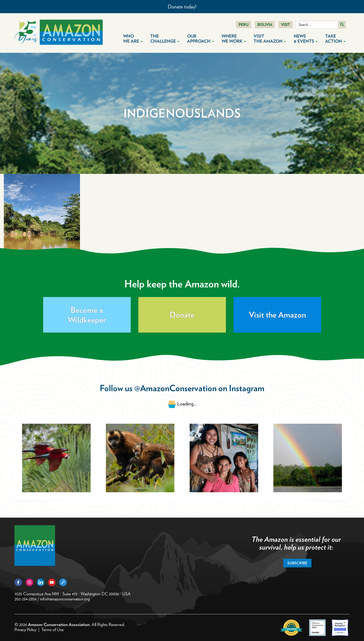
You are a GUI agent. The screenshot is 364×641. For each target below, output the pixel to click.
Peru (244, 25)
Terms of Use (53, 630)
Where (234, 39)
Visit (286, 25)
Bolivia (265, 25)
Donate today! (182, 7)
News (306, 39)
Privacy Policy (25, 630)
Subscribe (297, 563)
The (165, 39)
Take (335, 39)
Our (201, 39)
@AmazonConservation (175, 388)
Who (133, 39)
